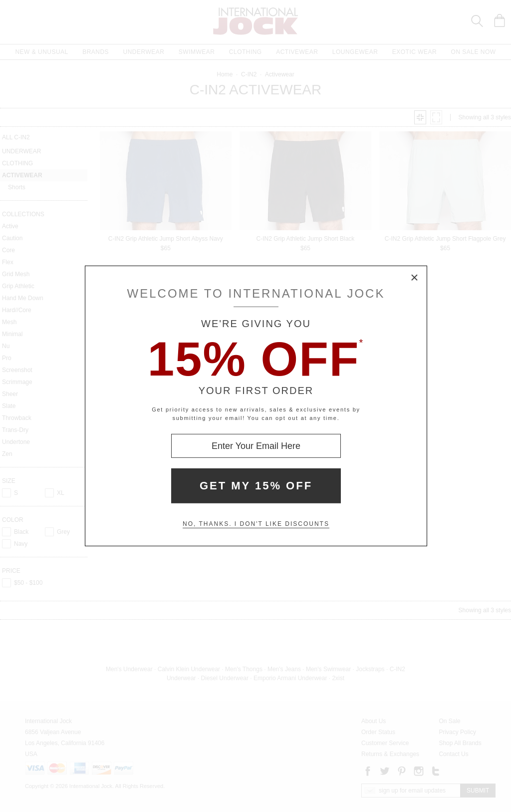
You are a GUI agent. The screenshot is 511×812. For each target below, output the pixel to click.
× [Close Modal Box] (415, 278)
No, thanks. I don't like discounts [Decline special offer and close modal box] (256, 524)
